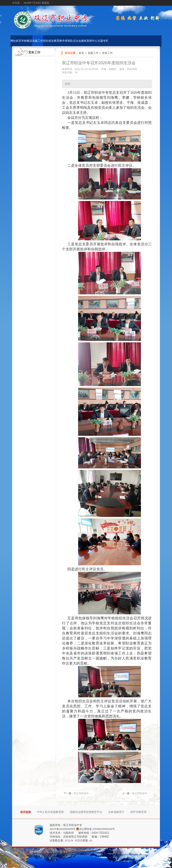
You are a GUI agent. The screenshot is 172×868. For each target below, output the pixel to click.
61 (91, 840)
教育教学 (59, 41)
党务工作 (107, 53)
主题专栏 (103, 41)
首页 (81, 53)
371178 (69, 840)
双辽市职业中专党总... (144, 793)
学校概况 (27, 41)
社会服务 (81, 41)
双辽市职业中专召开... (86, 793)
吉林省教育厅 (116, 812)
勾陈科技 (69, 833)
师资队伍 (70, 41)
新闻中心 (92, 41)
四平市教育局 (138, 812)
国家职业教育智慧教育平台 (86, 812)
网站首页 (16, 41)
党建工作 (38, 41)
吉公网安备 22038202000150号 (97, 829)
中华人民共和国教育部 (50, 812)
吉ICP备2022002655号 (63, 829)
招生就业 (48, 41)
